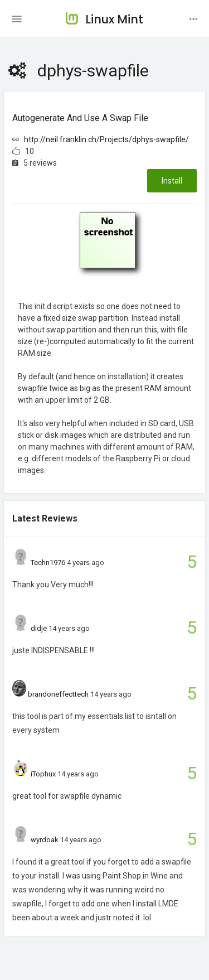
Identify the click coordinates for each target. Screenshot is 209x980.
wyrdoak (45, 840)
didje (39, 628)
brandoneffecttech (58, 694)
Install (172, 181)
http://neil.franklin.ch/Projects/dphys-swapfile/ (106, 139)
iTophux (43, 774)
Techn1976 (48, 563)
